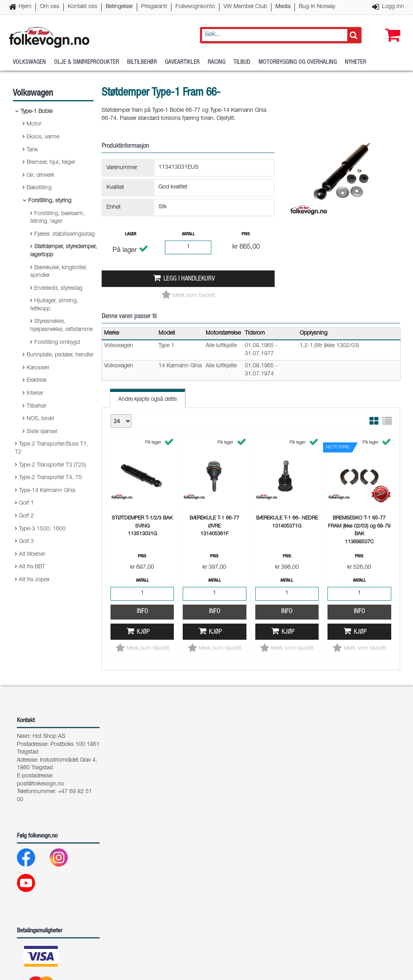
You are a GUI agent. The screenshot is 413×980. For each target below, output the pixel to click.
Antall (188, 234)
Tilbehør (37, 406)
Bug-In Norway (317, 7)
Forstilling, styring (50, 201)
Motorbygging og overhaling (298, 62)
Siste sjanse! (42, 432)
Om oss (50, 7)
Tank (32, 150)
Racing (217, 62)
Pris (246, 234)
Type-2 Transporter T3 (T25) (52, 465)
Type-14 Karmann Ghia (47, 491)
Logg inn (393, 7)
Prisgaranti (154, 7)
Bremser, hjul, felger (51, 163)
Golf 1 (26, 503)
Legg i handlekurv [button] (189, 279)
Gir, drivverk (41, 176)
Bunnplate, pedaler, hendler (60, 355)
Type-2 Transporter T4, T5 (50, 478)
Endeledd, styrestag (58, 289)
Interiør (35, 394)
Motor (34, 124)
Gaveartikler (182, 62)
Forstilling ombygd (57, 343)
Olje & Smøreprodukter (87, 62)
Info (142, 612)
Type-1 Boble (37, 112)
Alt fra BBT (32, 567)
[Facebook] (32, 775)
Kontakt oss (82, 7)
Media (283, 7)
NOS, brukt (40, 419)
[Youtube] (32, 801)
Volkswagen (29, 62)
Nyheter (356, 62)
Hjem (25, 7)
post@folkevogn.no (41, 700)
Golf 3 (26, 542)
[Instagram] (65, 775)
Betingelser (119, 7)
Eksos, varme (43, 137)
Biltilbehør (142, 62)
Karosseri (38, 368)
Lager (131, 234)
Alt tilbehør (32, 555)
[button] (391, 27)
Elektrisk (37, 381)
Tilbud (242, 62)
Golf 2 (26, 516)
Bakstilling (39, 188)
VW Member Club (245, 7)
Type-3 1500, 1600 (42, 529)
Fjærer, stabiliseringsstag (65, 235)
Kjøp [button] (143, 632)
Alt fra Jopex (34, 580)
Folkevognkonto (195, 7)
